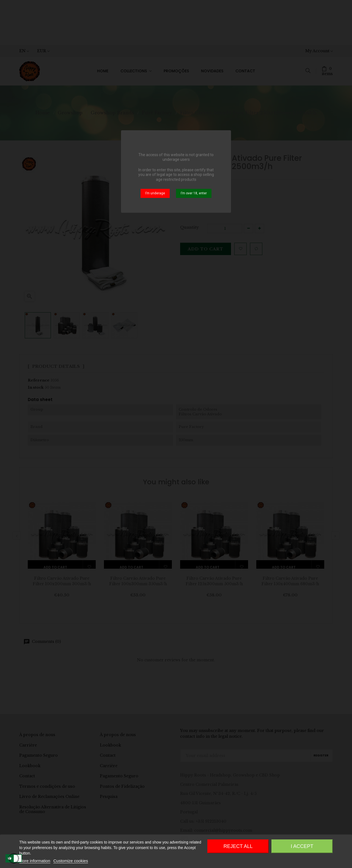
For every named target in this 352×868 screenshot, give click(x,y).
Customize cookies (71, 861)
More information (35, 861)
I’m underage (155, 193)
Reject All (238, 846)
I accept (302, 846)
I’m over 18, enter (194, 193)
